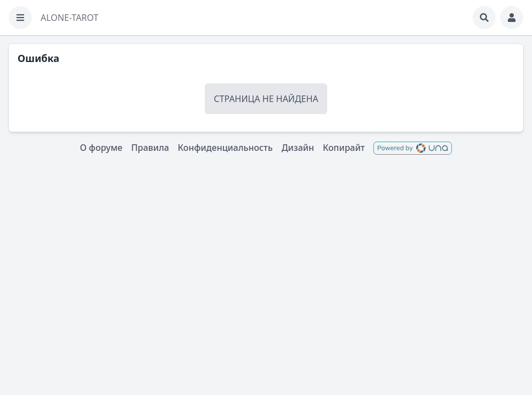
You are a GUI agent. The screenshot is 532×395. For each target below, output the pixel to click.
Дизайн (298, 148)
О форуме (101, 148)
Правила (150, 148)
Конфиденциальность (225, 148)
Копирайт (344, 148)
